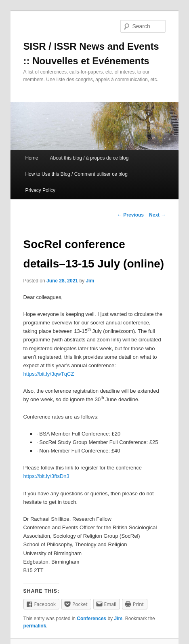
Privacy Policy (40, 190)
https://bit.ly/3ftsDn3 (46, 476)
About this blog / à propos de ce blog (89, 158)
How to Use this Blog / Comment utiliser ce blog (76, 174)
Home (31, 158)
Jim (90, 281)
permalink (35, 626)
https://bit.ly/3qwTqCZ (49, 374)
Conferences (91, 619)
